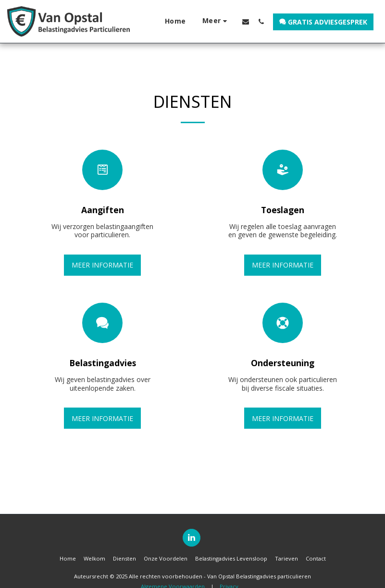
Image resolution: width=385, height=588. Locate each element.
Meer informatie (102, 265)
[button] (246, 21)
